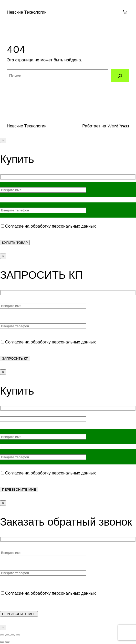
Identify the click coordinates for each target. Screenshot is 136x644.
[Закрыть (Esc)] (18, 635)
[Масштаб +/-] (2, 635)
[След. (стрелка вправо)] (7, 642)
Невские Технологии (27, 12)
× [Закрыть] (3, 140)
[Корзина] (124, 12)
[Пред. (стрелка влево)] (2, 642)
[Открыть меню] (111, 12)
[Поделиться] (13, 635)
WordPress (118, 126)
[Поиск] (120, 76)
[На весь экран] (7, 635)
